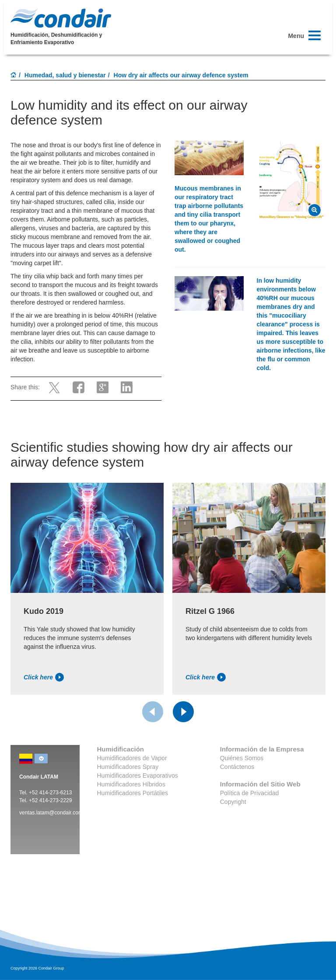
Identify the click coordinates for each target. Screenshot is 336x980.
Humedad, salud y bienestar (65, 75)
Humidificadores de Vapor (132, 758)
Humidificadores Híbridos (131, 784)
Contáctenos (237, 767)
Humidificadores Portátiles (133, 793)
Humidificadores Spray (128, 767)
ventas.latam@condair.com (51, 813)
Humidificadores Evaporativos (138, 776)
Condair (61, 18)
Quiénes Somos (242, 758)
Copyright (233, 802)
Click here (44, 677)
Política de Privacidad (250, 793)
